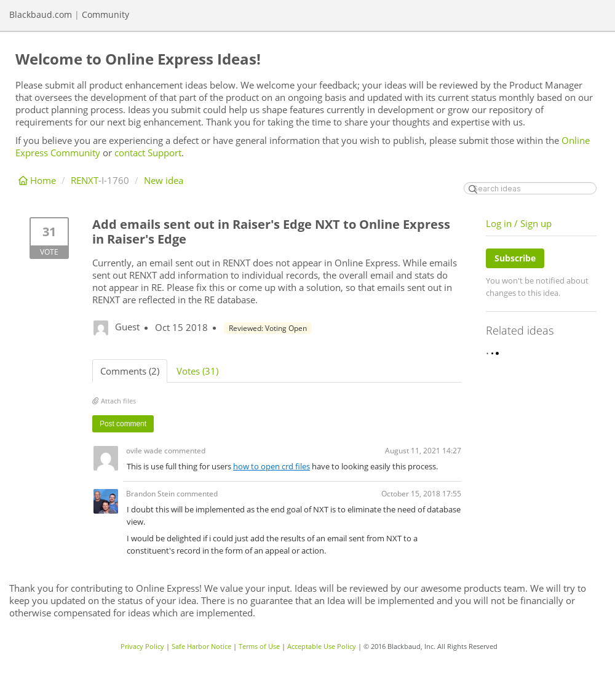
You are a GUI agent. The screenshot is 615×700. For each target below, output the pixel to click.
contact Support (148, 153)
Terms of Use (259, 646)
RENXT (85, 180)
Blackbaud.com (41, 14)
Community (105, 14)
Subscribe (515, 258)
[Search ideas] (530, 188)
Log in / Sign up (519, 223)
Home (38, 180)
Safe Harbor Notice (201, 646)
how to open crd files (272, 466)
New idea (164, 180)
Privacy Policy (142, 646)
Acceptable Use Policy (322, 646)
